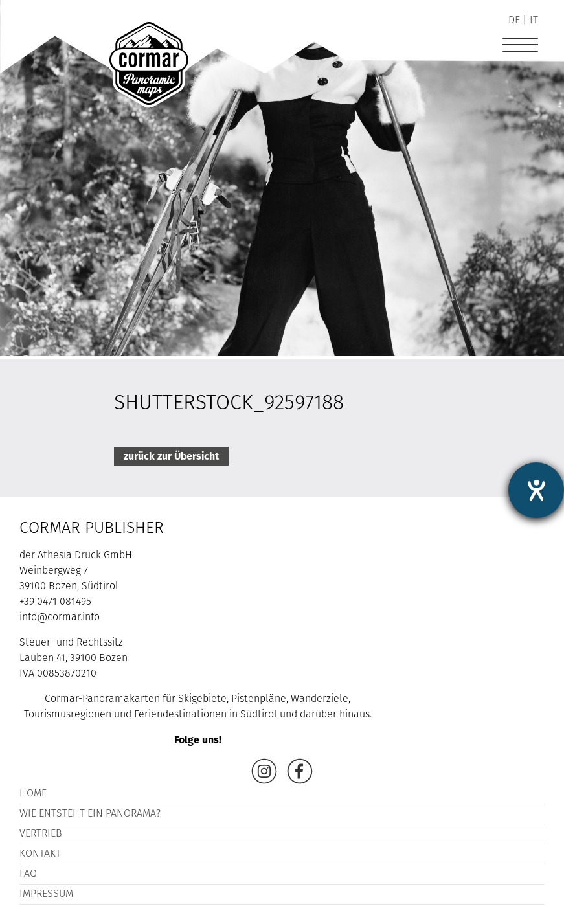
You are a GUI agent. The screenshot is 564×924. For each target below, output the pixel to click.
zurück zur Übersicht (171, 456)
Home (33, 794)
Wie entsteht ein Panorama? (90, 814)
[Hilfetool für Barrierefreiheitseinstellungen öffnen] (536, 490)
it (534, 21)
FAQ (28, 874)
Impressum (46, 894)
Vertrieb (41, 834)
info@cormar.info (60, 618)
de (514, 21)
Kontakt (40, 854)
